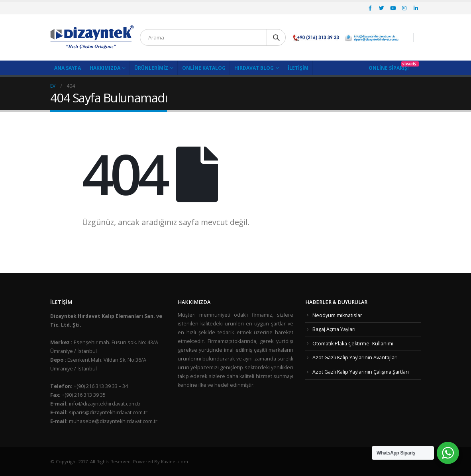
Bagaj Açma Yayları (334, 329)
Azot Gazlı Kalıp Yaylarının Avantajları (355, 357)
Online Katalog (204, 68)
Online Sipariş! (389, 68)
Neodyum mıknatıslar (337, 315)
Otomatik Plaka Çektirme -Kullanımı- (354, 344)
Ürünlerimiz (151, 68)
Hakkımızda (105, 68)
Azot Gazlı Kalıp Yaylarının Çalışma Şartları (361, 372)
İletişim (298, 68)
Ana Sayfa (68, 68)
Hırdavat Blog (254, 68)
